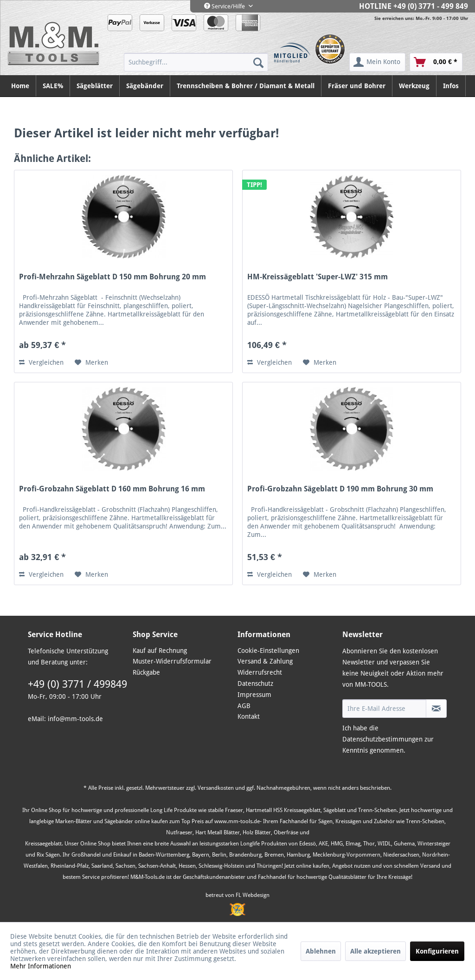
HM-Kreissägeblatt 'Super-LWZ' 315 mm (318, 277)
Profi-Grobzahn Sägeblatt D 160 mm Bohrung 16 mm (112, 489)
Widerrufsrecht (260, 672)
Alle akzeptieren (376, 951)
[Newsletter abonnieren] (436, 709)
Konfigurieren (437, 951)
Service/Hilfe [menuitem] (225, 6)
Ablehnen (321, 951)
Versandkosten (216, 788)
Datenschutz (255, 683)
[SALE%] (53, 86)
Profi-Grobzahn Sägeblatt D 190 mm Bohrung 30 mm (340, 489)
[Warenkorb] (436, 62)
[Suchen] (258, 62)
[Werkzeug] (414, 86)
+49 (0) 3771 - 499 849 (431, 6)
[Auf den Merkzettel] (91, 362)
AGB (244, 706)
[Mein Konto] (377, 62)
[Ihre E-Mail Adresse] (384, 709)
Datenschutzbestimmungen (382, 739)
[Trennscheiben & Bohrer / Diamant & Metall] (246, 86)
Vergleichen (41, 362)
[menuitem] (196, 62)
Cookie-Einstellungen (268, 651)
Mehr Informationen (41, 966)
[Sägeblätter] (95, 86)
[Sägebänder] (145, 86)
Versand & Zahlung (265, 661)
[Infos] (451, 86)
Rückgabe (146, 672)
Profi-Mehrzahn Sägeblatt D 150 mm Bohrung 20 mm (112, 277)
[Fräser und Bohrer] (357, 86)
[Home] (20, 86)
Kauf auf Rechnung (160, 651)
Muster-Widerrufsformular (172, 661)
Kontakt (249, 716)
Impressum (254, 695)
